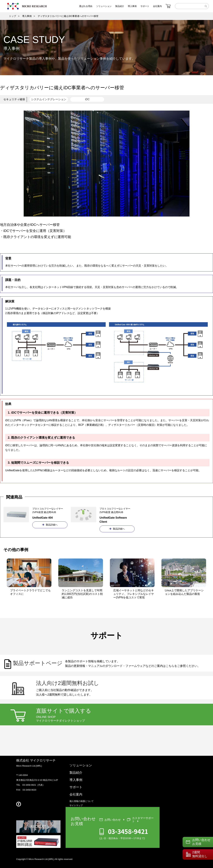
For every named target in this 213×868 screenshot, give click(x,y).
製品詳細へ (50, 525)
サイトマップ (76, 805)
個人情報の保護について (82, 801)
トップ (13, 16)
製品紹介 (76, 773)
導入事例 (27, 16)
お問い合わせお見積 (201, 842)
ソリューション (81, 765)
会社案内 (76, 794)
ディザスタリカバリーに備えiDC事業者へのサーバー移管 (68, 16)
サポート (76, 787)
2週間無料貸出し (200, 854)
